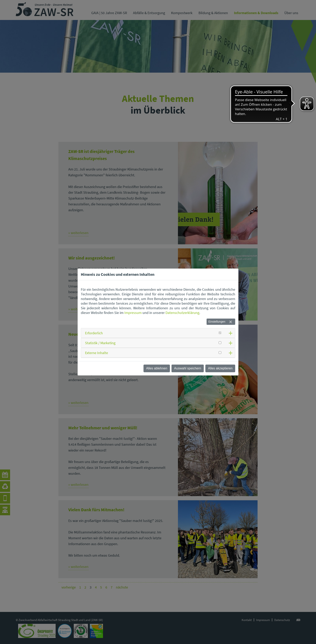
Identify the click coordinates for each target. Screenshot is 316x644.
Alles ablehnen (157, 368)
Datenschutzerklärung (182, 313)
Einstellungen (217, 322)
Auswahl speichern (188, 368)
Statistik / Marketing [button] (100, 343)
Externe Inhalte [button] (97, 353)
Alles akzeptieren (220, 368)
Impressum (133, 313)
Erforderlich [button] (94, 333)
